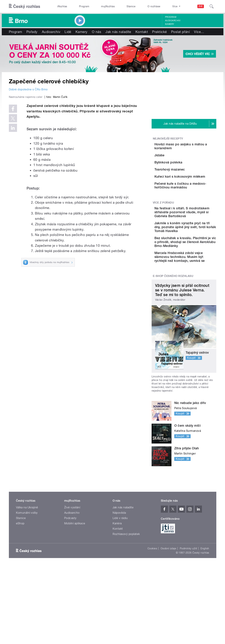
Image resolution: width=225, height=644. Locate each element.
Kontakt (142, 32)
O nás (97, 32)
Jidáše (179, 160)
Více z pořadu (163, 249)
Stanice (131, 6)
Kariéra (117, 585)
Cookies (152, 610)
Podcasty (70, 580)
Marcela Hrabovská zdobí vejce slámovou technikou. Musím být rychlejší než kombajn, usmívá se (195, 317)
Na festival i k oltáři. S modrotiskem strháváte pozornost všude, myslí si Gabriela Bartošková (194, 260)
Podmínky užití (188, 610)
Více (199, 32)
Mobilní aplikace (75, 585)
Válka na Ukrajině (27, 569)
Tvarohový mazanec (190, 192)
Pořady (32, 32)
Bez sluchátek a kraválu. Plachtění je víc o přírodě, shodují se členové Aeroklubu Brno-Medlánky (194, 298)
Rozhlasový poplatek (126, 596)
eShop (20, 585)
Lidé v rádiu (120, 580)
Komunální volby (27, 574)
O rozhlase (154, 6)
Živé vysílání (72, 569)
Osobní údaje (169, 610)
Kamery (170, 24)
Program (84, 6)
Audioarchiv (173, 21)
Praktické (159, 32)
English (205, 610)
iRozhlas (62, 6)
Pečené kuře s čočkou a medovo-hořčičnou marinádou (193, 228)
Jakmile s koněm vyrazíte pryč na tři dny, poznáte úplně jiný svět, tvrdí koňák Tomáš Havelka (195, 279)
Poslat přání (180, 32)
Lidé (68, 32)
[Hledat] (212, 6)
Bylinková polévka (188, 176)
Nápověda (119, 574)
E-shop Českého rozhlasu (173, 338)
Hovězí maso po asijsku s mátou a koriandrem (193, 146)
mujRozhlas (108, 6)
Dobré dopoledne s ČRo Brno (28, 89)
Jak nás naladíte (118, 32)
